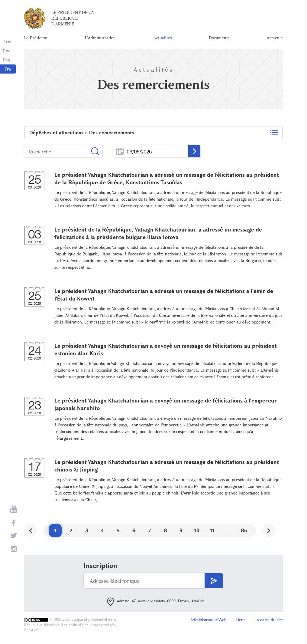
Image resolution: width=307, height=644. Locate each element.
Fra (8, 69)
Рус (6, 51)
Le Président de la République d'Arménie (73, 18)
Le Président (36, 38)
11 (212, 530)
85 (244, 530)
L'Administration (100, 38)
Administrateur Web (208, 620)
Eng (6, 60)
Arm (7, 42)
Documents (219, 38)
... (120, 151)
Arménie (275, 38)
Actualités (162, 38)
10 (197, 530)
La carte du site (269, 620)
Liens (241, 620)
